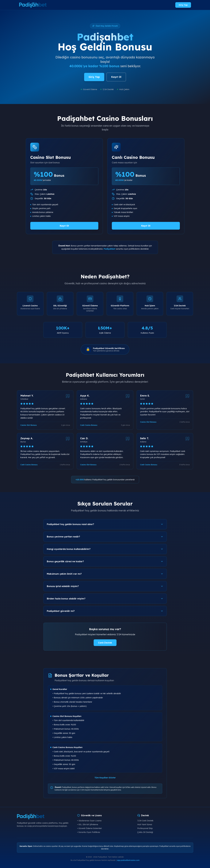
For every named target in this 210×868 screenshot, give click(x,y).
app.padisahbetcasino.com (128, 860)
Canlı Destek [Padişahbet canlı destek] (105, 643)
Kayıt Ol (116, 77)
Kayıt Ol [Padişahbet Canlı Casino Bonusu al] (146, 226)
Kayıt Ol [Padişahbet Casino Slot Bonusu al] (64, 226)
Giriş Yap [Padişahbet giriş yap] (183, 5)
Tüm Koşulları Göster (105, 778)
